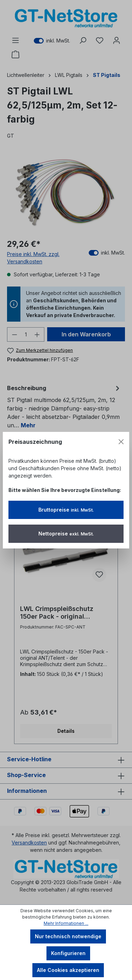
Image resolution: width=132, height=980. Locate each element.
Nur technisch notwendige (68, 936)
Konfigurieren (68, 953)
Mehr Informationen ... (66, 923)
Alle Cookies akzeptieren (68, 970)
